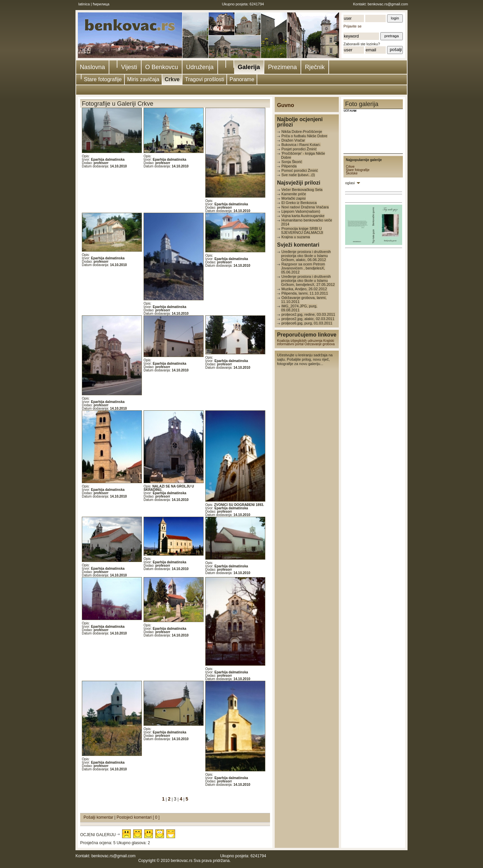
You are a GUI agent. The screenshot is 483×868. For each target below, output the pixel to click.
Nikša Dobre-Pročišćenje (302, 132)
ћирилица (101, 4)
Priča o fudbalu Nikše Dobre (304, 136)
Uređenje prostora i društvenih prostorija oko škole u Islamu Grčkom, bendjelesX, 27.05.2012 (308, 280)
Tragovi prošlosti (204, 79)
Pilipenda (289, 166)
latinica (84, 4)
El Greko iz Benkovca (299, 203)
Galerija (249, 67)
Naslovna (92, 67)
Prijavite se (353, 26)
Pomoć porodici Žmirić (300, 170)
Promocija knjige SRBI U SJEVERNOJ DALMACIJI (302, 231)
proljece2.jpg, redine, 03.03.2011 (308, 314)
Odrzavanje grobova (320, 344)
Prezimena (282, 67)
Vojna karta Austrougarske (303, 216)
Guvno (286, 105)
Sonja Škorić (292, 162)
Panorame (242, 79)
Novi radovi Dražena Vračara (305, 207)
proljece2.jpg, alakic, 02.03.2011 (308, 319)
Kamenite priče (294, 194)
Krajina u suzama (296, 237)
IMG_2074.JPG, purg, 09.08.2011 (299, 308)
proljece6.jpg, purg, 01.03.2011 (307, 323)
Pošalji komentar (99, 817)
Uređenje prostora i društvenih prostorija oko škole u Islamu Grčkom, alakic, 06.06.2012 (306, 256)
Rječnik (315, 67)
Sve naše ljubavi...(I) (298, 175)
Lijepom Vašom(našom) (301, 211)
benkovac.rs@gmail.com (388, 4)
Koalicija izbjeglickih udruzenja (300, 341)
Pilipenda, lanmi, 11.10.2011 (305, 293)
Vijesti (129, 67)
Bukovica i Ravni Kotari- (301, 145)
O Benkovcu (162, 67)
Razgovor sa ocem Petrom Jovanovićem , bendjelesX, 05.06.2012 (303, 268)
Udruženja (200, 67)
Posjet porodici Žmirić (299, 149)
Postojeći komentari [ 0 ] (138, 817)
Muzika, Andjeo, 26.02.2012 (304, 289)
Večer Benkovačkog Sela (302, 190)
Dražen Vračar (293, 140)
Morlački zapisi (293, 198)
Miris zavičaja (143, 79)
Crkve (172, 79)
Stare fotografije (103, 79)
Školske (352, 173)
